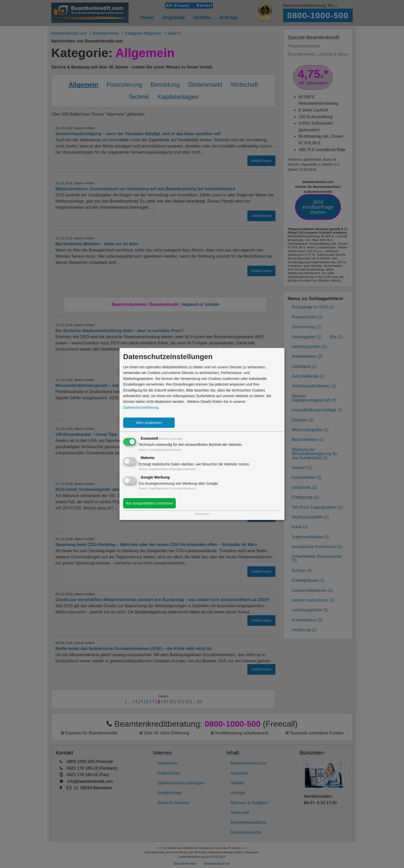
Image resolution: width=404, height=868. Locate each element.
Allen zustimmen (149, 423)
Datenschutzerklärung (141, 407)
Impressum (202, 514)
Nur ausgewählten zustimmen (149, 503)
